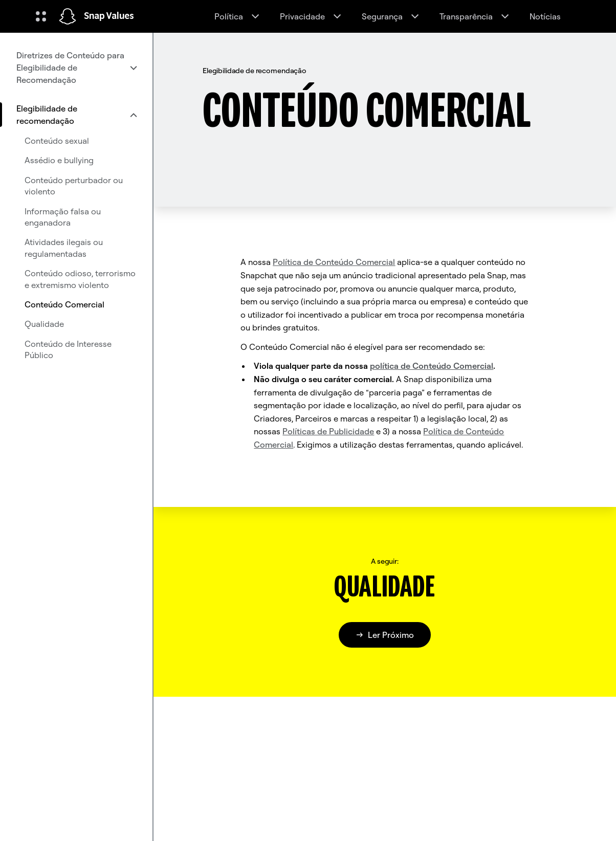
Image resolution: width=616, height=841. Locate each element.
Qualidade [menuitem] (44, 324)
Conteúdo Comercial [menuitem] (64, 304)
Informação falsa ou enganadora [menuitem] (63, 217)
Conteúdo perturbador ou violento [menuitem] (74, 186)
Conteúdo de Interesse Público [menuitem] (68, 349)
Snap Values (109, 16)
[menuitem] (76, 68)
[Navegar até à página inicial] (68, 16)
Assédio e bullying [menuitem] (59, 160)
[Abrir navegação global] (41, 16)
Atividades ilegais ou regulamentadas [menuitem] (64, 248)
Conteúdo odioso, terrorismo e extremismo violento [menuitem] (80, 279)
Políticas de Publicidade (328, 431)
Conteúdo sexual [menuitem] (57, 141)
